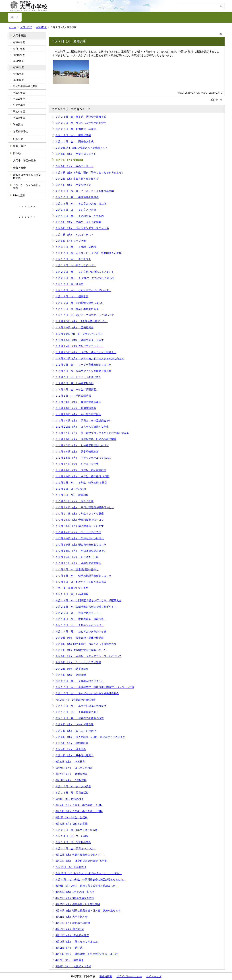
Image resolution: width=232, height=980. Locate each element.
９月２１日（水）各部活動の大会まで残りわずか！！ (86, 607)
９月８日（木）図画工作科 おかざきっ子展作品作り (86, 644)
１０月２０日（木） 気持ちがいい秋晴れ (80, 538)
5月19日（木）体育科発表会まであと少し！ (80, 855)
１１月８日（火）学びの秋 (71, 489)
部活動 (17, 153)
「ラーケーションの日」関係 (27, 187)
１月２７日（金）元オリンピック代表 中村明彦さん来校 (88, 253)
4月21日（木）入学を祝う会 (72, 917)
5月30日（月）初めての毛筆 (72, 824)
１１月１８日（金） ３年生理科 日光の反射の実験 (86, 439)
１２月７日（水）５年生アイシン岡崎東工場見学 (83, 371)
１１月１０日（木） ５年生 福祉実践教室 (81, 470)
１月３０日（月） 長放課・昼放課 (76, 247)
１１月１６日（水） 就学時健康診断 (77, 452)
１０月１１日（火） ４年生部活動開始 (78, 563)
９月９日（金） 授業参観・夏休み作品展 (80, 638)
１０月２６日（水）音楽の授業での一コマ (80, 520)
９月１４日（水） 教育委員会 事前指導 (81, 619)
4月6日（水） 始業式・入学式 (73, 966)
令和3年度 (18, 74)
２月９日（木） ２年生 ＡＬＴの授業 (78, 222)
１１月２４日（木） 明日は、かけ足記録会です (83, 421)
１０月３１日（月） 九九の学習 (74, 501)
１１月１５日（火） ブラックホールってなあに (83, 458)
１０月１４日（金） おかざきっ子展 (77, 557)
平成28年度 (19, 105)
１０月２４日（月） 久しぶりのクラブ (78, 532)
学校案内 (18, 124)
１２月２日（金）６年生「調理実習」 (77, 389)
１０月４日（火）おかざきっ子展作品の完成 (81, 582)
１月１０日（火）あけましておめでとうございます (85, 315)
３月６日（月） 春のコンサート (74, 166)
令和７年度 (19, 49)
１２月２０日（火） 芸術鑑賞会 (74, 327)
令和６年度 (19, 55)
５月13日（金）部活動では (71, 867)
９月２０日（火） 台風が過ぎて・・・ (78, 613)
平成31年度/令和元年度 (25, 86)
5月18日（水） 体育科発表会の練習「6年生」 (82, 861)
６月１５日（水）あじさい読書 (73, 786)
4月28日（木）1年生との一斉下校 (75, 892)
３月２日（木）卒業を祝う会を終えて (77, 179)
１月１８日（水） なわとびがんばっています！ (83, 290)
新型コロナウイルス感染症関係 (27, 176)
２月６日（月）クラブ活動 (71, 241)
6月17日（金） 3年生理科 (71, 780)
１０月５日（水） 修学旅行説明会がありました (83, 576)
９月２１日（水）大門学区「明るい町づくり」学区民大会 (88, 600)
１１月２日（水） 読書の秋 (72, 495)
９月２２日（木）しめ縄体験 (72, 594)
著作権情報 (106, 976)
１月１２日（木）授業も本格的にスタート (80, 309)
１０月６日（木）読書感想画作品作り (77, 569)
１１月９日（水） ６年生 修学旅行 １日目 (81, 483)
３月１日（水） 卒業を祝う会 (73, 185)
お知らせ (18, 139)
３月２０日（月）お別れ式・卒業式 (76, 129)
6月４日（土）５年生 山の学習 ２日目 (79, 805)
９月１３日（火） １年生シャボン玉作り (80, 625)
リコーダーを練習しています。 (73, 588)
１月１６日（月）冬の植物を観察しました (80, 303)
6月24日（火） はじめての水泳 (74, 768)
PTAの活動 (19, 195)
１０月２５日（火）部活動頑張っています (80, 526)
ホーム (15, 17)
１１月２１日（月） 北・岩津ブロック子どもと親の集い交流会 (92, 433)
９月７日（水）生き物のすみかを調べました (81, 650)
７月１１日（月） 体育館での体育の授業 (80, 718)
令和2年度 (18, 80)
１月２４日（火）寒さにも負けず (76, 265)
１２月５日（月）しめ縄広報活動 (74, 383)
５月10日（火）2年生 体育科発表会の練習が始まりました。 (91, 879)
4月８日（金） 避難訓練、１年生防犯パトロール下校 (87, 954)
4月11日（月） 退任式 (69, 948)
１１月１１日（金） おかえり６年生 (77, 464)
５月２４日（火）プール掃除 (72, 836)
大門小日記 (26, 27)
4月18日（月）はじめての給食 (73, 923)
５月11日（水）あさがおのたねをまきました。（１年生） (89, 873)
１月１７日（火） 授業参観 (72, 296)
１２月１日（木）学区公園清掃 (73, 396)
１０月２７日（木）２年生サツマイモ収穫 (80, 514)
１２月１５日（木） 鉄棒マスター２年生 (80, 340)
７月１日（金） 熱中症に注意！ (74, 755)
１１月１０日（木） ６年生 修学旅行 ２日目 (82, 476)
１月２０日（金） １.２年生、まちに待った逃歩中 (85, 278)
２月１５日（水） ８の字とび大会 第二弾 (81, 204)
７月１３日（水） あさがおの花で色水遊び (81, 706)
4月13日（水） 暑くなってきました (77, 942)
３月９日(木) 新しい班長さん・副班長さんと (82, 148)
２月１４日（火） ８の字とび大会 (76, 210)
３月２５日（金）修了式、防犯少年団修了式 (81, 117)
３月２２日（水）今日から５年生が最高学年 (81, 123)
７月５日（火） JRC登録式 (72, 743)
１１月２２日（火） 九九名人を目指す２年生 (82, 427)
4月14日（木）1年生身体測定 (72, 935)
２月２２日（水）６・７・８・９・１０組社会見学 (85, 191)
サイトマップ (154, 976)
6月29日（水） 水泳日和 (70, 762)
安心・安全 (19, 168)
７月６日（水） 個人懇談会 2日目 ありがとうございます (90, 737)
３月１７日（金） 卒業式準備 (73, 135)
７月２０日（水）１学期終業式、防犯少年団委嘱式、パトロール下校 (95, 687)
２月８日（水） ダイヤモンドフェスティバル (82, 228)
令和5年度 (18, 61)
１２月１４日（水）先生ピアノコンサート (80, 346)
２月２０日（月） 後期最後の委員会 (77, 197)
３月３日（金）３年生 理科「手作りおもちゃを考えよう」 (90, 173)
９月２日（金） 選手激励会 (72, 669)
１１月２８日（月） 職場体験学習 (76, 408)
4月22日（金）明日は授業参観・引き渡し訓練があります (88, 911)
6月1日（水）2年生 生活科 (72, 817)
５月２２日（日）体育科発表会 (73, 842)
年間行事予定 (21, 132)
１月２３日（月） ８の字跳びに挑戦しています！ (85, 272)
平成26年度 (19, 118)
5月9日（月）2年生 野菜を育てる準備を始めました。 (87, 886)
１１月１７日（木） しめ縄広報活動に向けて (82, 445)
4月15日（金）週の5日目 (70, 929)
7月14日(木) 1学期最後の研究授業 (76, 700)
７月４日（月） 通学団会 (71, 749)
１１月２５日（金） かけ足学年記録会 (78, 414)
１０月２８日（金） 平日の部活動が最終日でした (85, 507)
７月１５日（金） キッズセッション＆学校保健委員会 (87, 693)
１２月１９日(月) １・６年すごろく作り (79, 334)
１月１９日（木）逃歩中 (69, 284)
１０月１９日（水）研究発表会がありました (81, 545)
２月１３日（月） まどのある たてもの (80, 216)
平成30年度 (19, 93)
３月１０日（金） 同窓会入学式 (74, 142)
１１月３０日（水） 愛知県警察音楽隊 (78, 402)
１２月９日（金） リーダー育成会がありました (83, 365)
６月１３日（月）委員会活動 (72, 793)
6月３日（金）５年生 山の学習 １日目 (79, 811)
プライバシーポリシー (129, 976)
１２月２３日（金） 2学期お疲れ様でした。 (82, 321)
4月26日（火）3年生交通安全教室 (75, 898)
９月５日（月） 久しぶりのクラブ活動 (78, 662)
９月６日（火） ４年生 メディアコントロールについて (88, 656)
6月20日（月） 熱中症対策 (72, 774)
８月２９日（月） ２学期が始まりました (80, 681)
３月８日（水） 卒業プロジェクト (76, 154)
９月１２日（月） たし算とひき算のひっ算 (81, 632)
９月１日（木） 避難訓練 (71, 675)
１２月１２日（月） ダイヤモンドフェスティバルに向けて (90, 358)
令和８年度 (19, 42)
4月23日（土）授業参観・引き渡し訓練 (78, 904)
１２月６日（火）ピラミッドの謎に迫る (78, 377)
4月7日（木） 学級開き (70, 960)
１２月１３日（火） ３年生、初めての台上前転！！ (86, 352)
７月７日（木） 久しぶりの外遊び (76, 731)
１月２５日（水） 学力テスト (73, 259)
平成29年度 (19, 99)
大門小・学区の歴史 (24, 161)
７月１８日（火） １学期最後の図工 (77, 712)
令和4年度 (41, 27)
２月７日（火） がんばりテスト (74, 235)
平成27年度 (19, 111)
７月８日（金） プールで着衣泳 (74, 724)
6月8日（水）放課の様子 (70, 799)
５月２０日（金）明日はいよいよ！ (76, 848)
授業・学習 (19, 146)
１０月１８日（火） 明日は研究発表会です (81, 551)
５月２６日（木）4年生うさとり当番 (76, 830)
